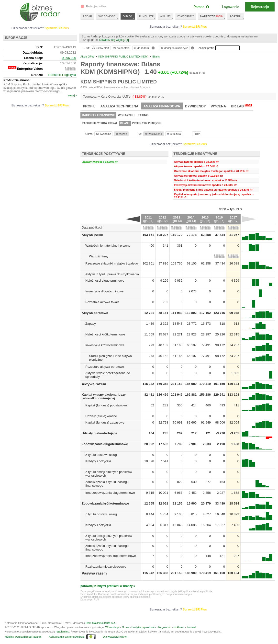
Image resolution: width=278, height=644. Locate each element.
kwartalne (103, 134)
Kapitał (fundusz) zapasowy (105, 422)
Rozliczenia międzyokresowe (106, 567)
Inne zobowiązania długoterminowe (110, 493)
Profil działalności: (17, 80)
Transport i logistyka (62, 75)
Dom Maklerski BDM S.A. (101, 623)
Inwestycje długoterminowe (104, 291)
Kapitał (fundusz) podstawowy (106, 405)
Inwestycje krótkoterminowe (105, 345)
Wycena (218, 106)
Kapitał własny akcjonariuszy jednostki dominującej (104, 396)
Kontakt (191, 627)
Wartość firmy (99, 256)
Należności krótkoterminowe (105, 334)
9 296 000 (69, 58)
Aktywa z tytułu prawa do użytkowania (112, 274)
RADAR (87, 16)
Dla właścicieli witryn (115, 637)
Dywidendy (196, 106)
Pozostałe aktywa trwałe (102, 302)
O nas (125, 627)
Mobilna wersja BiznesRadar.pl (23, 637)
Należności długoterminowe (105, 281)
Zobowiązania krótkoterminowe (105, 503)
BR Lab (241, 106)
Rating (143, 115)
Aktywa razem (94, 384)
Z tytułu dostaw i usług (101, 455)
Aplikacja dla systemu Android (67, 637)
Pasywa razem (94, 573)
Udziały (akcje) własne (101, 416)
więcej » (72, 96)
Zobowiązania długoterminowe (105, 444)
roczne (121, 134)
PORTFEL (236, 16)
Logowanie (231, 7)
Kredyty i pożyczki (98, 461)
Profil (89, 106)
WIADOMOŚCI (107, 16)
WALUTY (165, 16)
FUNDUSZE (146, 16)
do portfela (121, 48)
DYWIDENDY (186, 16)
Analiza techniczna (119, 106)
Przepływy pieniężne (147, 123)
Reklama (179, 627)
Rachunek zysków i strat (100, 123)
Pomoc (201, 7)
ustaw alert (100, 48)
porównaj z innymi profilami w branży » (108, 586)
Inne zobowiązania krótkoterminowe (111, 556)
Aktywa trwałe (92, 235)
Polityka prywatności (144, 627)
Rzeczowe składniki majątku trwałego (112, 263)
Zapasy (91, 324)
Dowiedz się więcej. (112, 40)
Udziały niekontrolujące (99, 433)
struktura (173, 134)
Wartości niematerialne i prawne (108, 246)
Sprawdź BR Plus (195, 27)
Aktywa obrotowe (95, 313)
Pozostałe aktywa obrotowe (105, 367)
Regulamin (165, 627)
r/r (196, 134)
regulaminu (62, 632)
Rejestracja (260, 7)
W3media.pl (112, 627)
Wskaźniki (126, 115)
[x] (127, 40)
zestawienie (153, 134)
